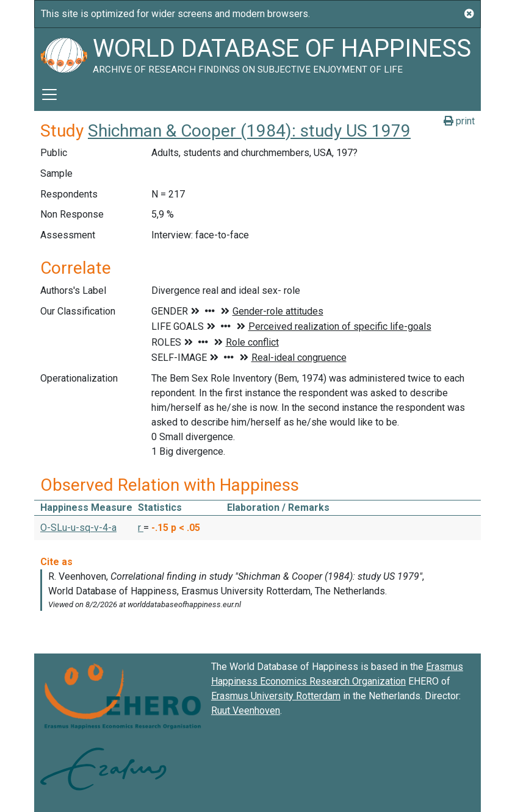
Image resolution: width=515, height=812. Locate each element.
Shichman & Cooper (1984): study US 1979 (249, 131)
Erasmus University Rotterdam (276, 696)
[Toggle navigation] (49, 94)
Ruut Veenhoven (246, 710)
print (459, 121)
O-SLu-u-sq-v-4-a (78, 528)
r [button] (141, 528)
